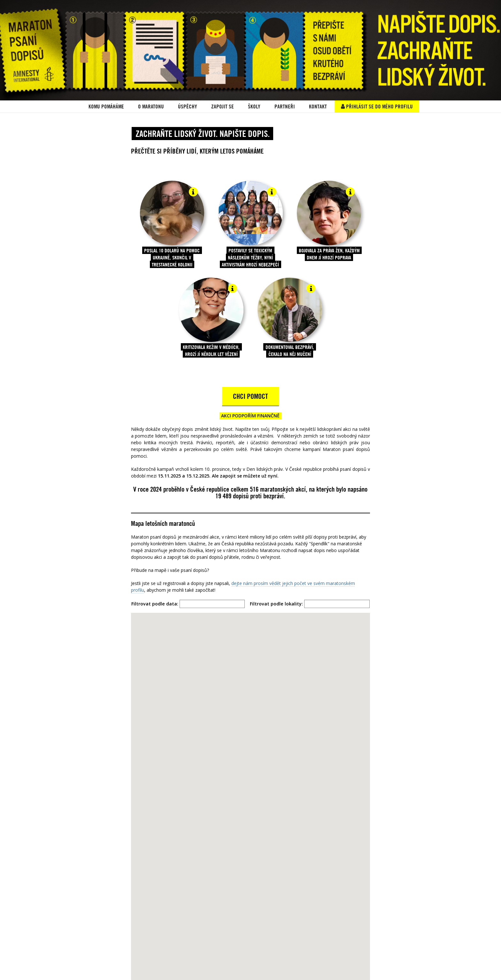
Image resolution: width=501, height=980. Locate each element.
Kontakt (318, 107)
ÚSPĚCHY (188, 107)
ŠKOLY (254, 107)
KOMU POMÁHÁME (106, 107)
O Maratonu (151, 107)
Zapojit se (223, 107)
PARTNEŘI (285, 107)
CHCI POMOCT (250, 396)
